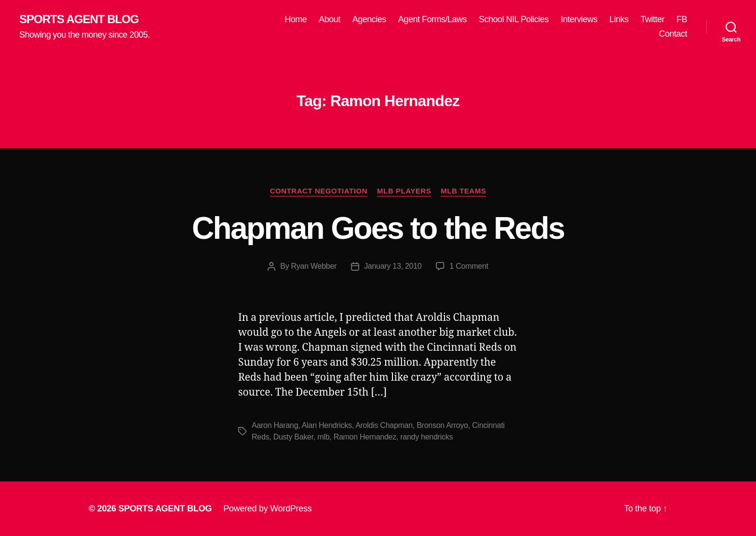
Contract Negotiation (319, 191)
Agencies (369, 19)
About (330, 19)
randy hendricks (426, 437)
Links (619, 19)
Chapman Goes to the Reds (378, 228)
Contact (673, 34)
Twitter (652, 19)
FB (682, 19)
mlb (323, 437)
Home (296, 19)
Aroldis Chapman (384, 425)
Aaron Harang (275, 425)
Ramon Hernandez (365, 437)
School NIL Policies (514, 19)
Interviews (579, 19)
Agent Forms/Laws (432, 19)
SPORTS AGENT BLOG (79, 19)
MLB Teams (463, 191)
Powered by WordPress (267, 509)
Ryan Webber (314, 266)
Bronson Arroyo (442, 425)
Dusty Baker (293, 437)
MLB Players (404, 191)
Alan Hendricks (327, 425)
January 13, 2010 (393, 266)
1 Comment (469, 266)
